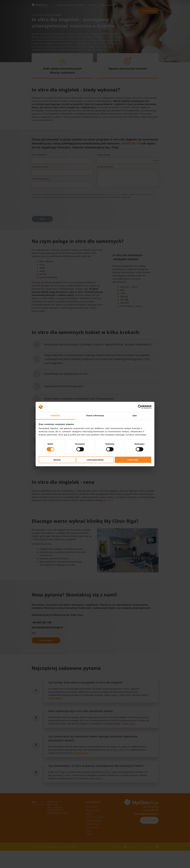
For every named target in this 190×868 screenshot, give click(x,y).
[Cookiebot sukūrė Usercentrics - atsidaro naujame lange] (140, 407)
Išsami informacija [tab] (95, 415)
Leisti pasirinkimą (95, 460)
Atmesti (57, 460)
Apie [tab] (135, 415)
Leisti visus (133, 460)
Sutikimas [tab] (55, 415)
